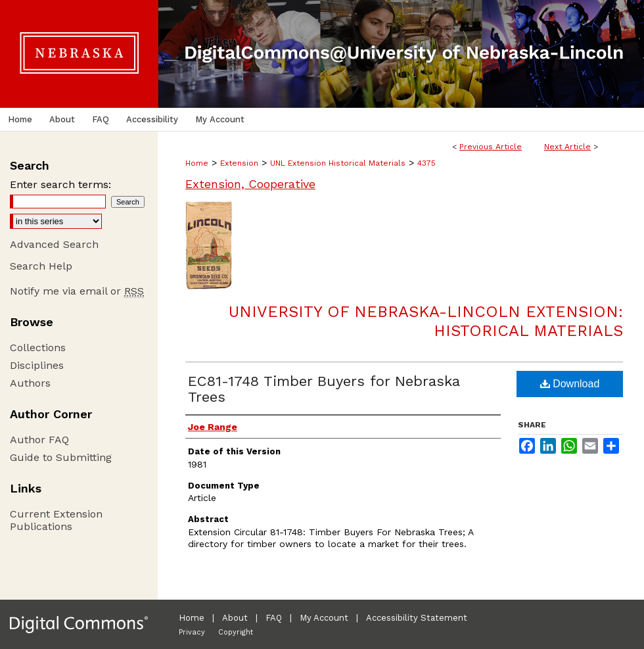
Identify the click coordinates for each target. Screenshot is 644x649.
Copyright (236, 632)
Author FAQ (39, 440)
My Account (324, 618)
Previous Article (491, 147)
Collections (38, 348)
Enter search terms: (60, 184)
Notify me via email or (77, 291)
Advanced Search (54, 244)
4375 (426, 163)
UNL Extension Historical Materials (338, 163)
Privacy (192, 632)
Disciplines (37, 365)
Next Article (567, 147)
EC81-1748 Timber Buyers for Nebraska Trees (324, 389)
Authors (30, 383)
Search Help (41, 266)
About (235, 618)
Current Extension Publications (56, 520)
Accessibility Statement (417, 618)
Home (197, 163)
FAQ (274, 618)
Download (570, 384)
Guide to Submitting (61, 457)
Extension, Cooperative (250, 184)
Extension (239, 163)
